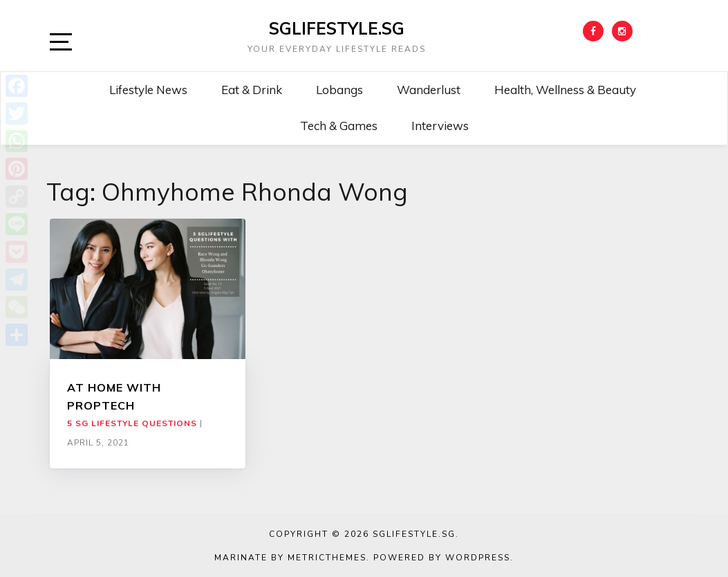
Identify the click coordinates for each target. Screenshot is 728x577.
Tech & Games (339, 126)
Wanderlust (429, 90)
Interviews (440, 126)
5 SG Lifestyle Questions (132, 423)
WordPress (478, 558)
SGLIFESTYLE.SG (337, 28)
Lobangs (339, 90)
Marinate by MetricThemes (290, 558)
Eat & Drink (252, 90)
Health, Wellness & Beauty (565, 90)
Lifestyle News (148, 90)
